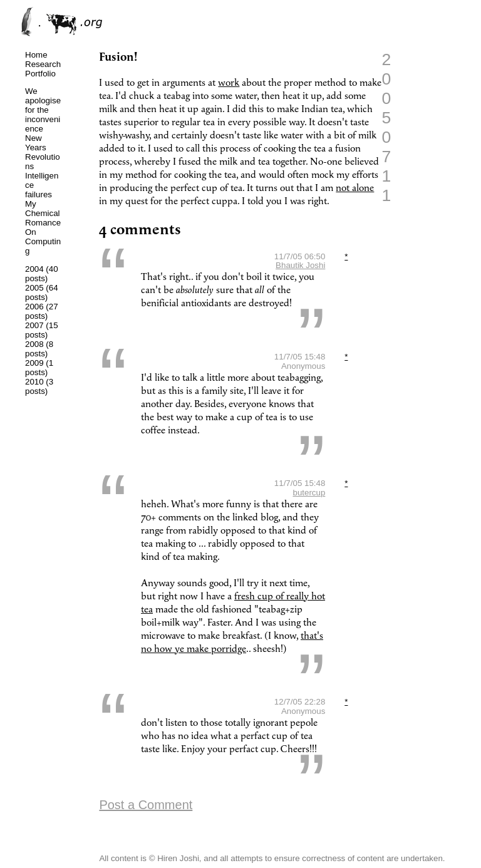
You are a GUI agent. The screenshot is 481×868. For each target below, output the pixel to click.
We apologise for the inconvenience (43, 110)
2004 (34, 269)
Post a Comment (146, 805)
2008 (34, 344)
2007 (34, 325)
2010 (34, 382)
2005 (34, 288)
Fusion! (118, 57)
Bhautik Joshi (300, 265)
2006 (34, 307)
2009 (34, 363)
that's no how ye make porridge (232, 643)
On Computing (43, 241)
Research (43, 64)
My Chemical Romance (43, 213)
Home (36, 55)
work (229, 83)
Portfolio (40, 74)
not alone (355, 188)
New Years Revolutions (43, 152)
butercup (309, 493)
